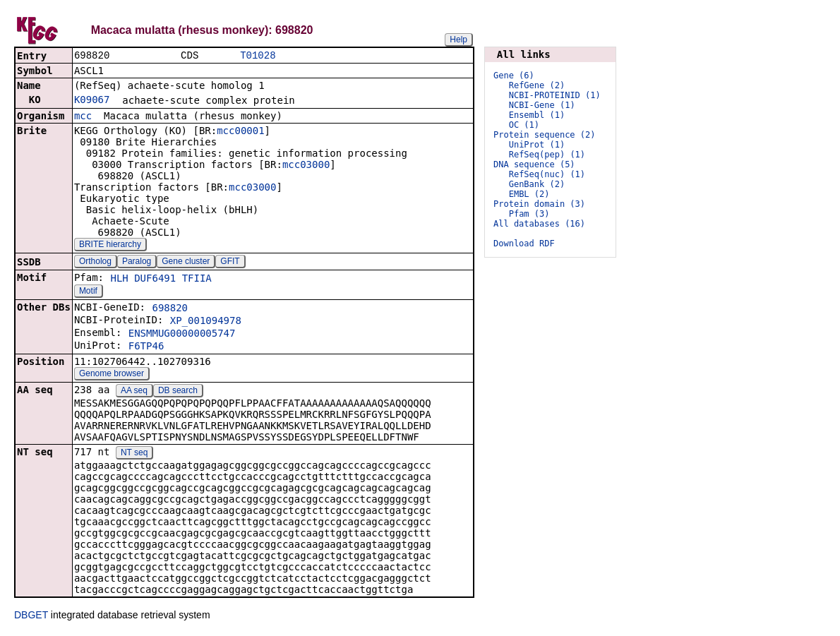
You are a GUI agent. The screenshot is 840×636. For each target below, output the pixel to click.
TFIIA (197, 280)
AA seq (134, 392)
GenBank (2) (537, 184)
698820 (170, 309)
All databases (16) (539, 224)
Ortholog (95, 263)
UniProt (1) (537, 145)
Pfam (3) (529, 214)
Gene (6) (514, 76)
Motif (88, 292)
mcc (83, 117)
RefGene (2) (537, 85)
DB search (178, 392)
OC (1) (524, 125)
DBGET (31, 616)
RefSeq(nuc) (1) (547, 174)
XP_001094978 (206, 322)
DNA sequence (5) (534, 164)
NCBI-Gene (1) (542, 105)
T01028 (258, 56)
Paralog (137, 263)
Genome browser (112, 375)
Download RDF (524, 244)
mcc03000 (306, 166)
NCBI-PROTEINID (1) (555, 95)
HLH (119, 280)
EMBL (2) (529, 194)
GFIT (230, 263)
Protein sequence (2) (545, 135)
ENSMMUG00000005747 (182, 335)
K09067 (92, 101)
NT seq (134, 454)
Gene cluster (186, 263)
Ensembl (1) (537, 115)
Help (458, 40)
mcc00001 (240, 132)
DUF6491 (155, 280)
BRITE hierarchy (110, 246)
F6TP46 (146, 347)
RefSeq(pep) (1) (547, 155)
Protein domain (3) (539, 204)
